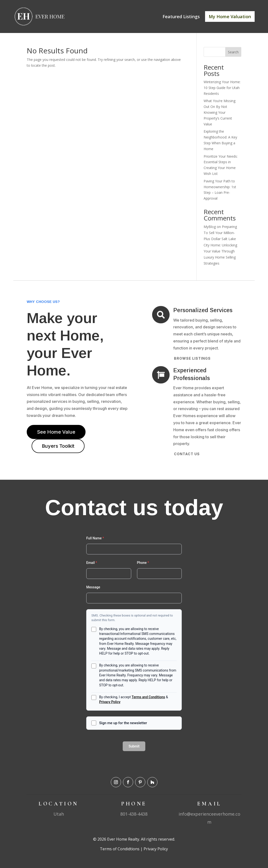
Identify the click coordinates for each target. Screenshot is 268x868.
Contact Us (187, 454)
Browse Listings (192, 358)
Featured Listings (181, 16)
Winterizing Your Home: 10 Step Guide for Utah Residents (222, 88)
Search (233, 52)
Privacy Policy (155, 849)
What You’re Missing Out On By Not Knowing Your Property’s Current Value (220, 112)
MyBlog (210, 227)
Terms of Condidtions (120, 849)
